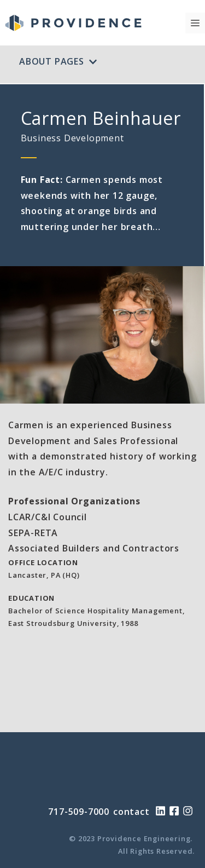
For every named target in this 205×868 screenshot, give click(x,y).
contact (131, 812)
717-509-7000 (79, 812)
